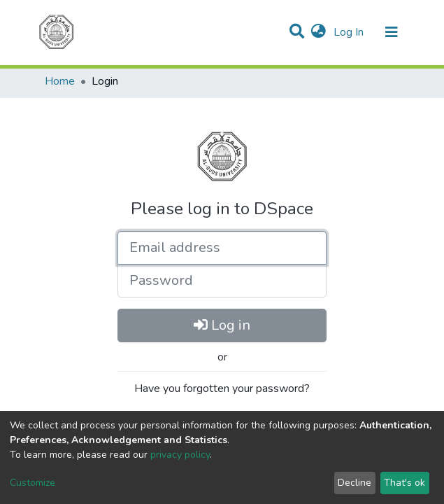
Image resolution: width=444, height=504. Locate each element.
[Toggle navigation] (392, 32)
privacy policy (180, 455)
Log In (350, 32)
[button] (318, 32)
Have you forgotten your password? (222, 388)
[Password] (222, 281)
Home (60, 81)
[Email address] (222, 248)
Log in (222, 325)
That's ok (404, 483)
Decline (355, 483)
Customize (33, 483)
